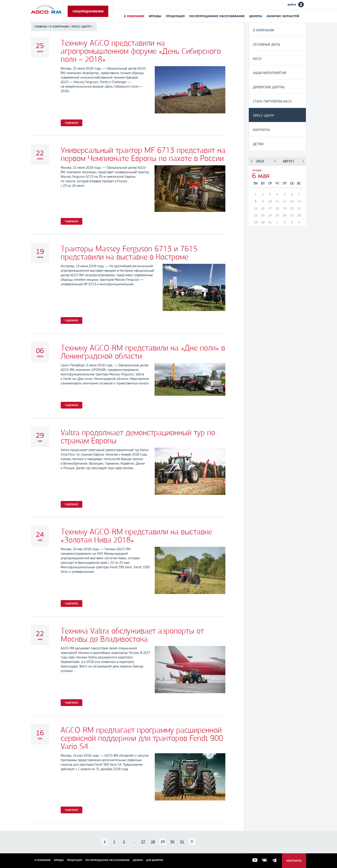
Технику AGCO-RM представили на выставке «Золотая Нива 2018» (136, 536)
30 (172, 842)
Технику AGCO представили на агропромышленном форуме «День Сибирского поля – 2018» (141, 51)
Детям (258, 144)
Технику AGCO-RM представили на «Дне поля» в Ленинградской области (143, 352)
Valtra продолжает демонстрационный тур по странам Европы (138, 437)
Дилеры (256, 16)
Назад (105, 843)
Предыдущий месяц (275, 161)
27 (143, 842)
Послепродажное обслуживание (217, 16)
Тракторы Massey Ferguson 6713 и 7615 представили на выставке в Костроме (129, 253)
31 (182, 842)
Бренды (155, 16)
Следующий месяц (303, 161)
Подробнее (72, 123)
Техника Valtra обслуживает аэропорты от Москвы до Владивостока (132, 635)
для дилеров (155, 860)
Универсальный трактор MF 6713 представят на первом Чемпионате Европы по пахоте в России (143, 154)
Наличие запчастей (283, 16)
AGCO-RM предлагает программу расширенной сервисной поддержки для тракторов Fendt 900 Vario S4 (142, 738)
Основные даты (267, 44)
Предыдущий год (252, 161)
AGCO (257, 59)
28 (153, 842)
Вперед (192, 843)
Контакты (261, 130)
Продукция (175, 16)
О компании (134, 16)
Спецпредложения (88, 11)
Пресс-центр (263, 116)
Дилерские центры (269, 87)
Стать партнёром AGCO (272, 101)
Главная (41, 27)
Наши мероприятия (270, 73)
